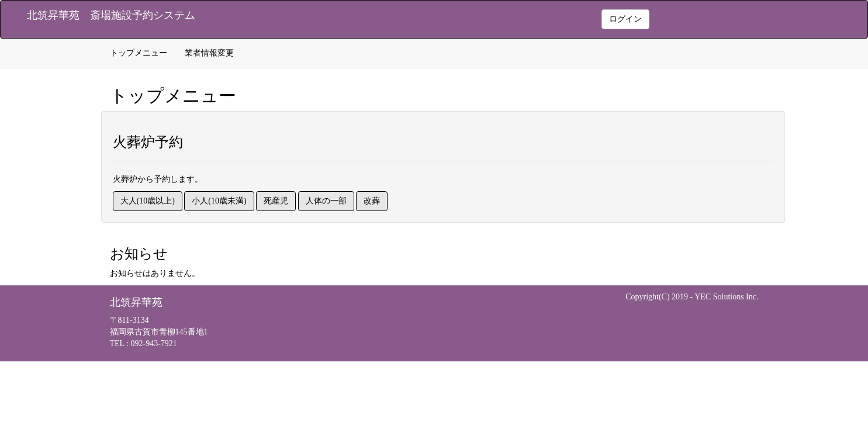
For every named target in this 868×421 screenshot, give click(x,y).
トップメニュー (139, 53)
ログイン (625, 19)
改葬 (372, 201)
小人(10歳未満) (219, 201)
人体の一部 (326, 201)
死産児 (276, 201)
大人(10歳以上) (148, 201)
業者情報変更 (209, 53)
